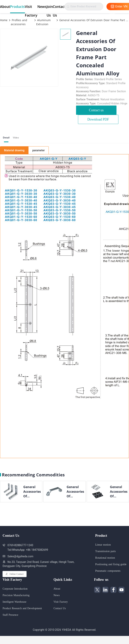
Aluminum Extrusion (43, 22)
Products (17, 7)
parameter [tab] (39, 150)
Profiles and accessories (19, 22)
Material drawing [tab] (14, 150)
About (5, 7)
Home (4, 20)
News (42, 7)
